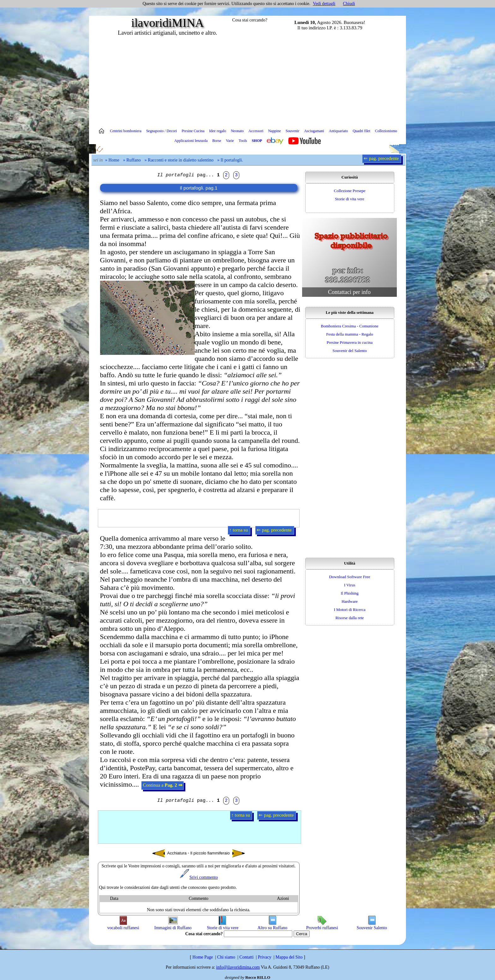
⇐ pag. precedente (382, 158)
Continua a (162, 785)
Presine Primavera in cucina (350, 342)
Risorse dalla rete (349, 618)
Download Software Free (350, 577)
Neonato (237, 131)
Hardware (350, 601)
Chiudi (349, 4)
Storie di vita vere (350, 199)
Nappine (274, 131)
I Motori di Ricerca (350, 610)
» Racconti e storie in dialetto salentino (179, 160)
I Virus (350, 585)
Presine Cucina (193, 131)
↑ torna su (239, 530)
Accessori (256, 131)
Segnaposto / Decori (161, 131)
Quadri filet (361, 131)
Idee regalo (218, 131)
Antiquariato (338, 131)
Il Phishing (350, 593)
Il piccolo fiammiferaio (218, 853)
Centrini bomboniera (126, 131)
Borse (217, 141)
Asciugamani (314, 131)
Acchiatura (169, 853)
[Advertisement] (247, 80)
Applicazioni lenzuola (191, 141)
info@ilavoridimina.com (238, 967)
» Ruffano (132, 160)
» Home (112, 160)
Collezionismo (386, 131)
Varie (230, 141)
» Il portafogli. (230, 160)
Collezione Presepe (350, 191)
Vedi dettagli (324, 4)
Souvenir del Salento (349, 351)
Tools (243, 141)
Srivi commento (199, 877)
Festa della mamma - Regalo (350, 334)
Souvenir (292, 131)
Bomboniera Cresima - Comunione (349, 326)
